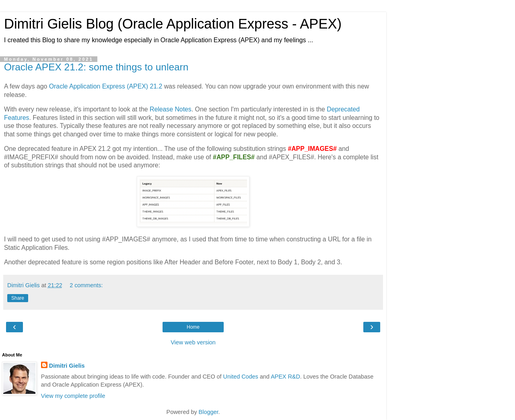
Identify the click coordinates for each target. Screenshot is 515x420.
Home (193, 327)
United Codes (241, 377)
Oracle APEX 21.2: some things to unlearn (96, 67)
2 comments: (86, 285)
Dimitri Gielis (67, 366)
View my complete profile (73, 396)
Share (18, 298)
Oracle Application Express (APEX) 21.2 (106, 86)
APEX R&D (285, 377)
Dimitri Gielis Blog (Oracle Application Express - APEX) (173, 24)
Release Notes (171, 109)
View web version (193, 342)
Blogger (209, 412)
